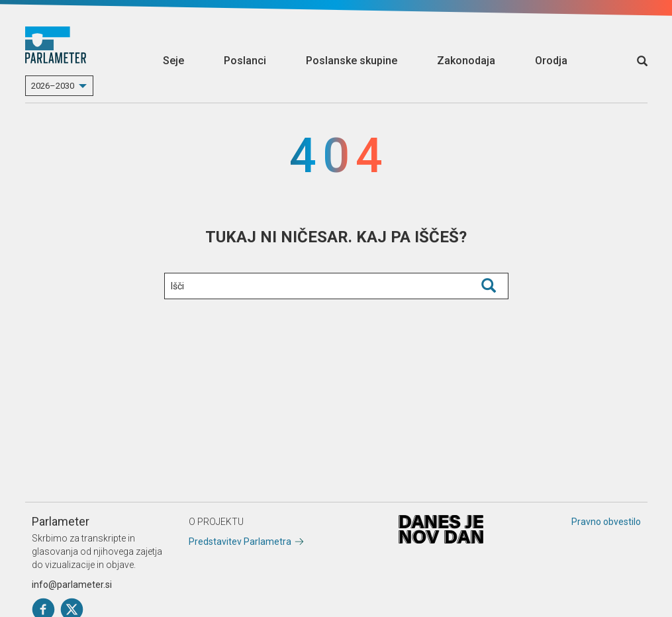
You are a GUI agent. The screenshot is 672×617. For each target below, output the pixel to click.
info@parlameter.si (72, 585)
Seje (173, 61)
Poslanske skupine (352, 61)
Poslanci (245, 61)
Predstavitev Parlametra (240, 542)
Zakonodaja (466, 61)
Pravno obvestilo (606, 522)
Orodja (551, 61)
